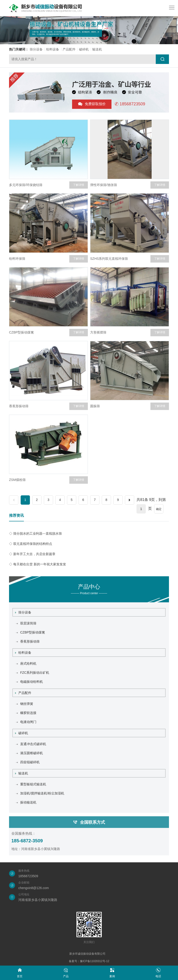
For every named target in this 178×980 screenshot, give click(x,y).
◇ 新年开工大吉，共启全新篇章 (32, 554)
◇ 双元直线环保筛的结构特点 (31, 544)
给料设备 (53, 49)
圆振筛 (95, 406)
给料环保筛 (17, 259)
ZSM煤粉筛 (17, 480)
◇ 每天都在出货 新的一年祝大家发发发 (38, 564)
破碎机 (84, 49)
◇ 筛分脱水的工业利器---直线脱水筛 (35, 533)
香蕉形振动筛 (19, 406)
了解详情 (79, 185)
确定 (159, 509)
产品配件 (69, 49)
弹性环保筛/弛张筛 (104, 185)
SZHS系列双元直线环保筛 (109, 259)
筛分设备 (36, 49)
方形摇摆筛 (98, 332)
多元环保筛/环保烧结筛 (26, 185)
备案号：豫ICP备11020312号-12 (89, 961)
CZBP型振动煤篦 (21, 332)
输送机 (97, 49)
